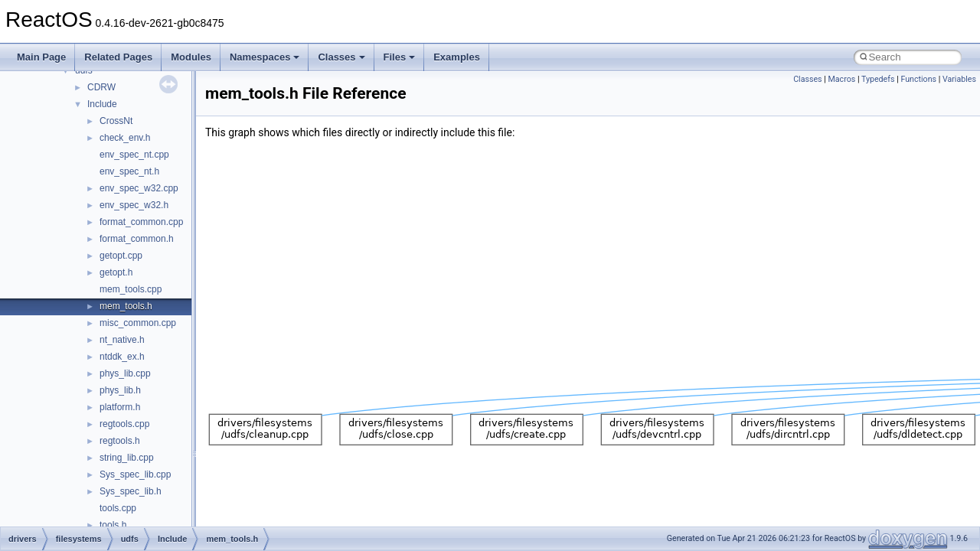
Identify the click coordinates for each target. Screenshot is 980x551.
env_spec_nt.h (129, 171)
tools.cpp (118, 508)
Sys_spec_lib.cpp (135, 474)
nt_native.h (122, 340)
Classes (341, 57)
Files (400, 57)
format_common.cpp (141, 222)
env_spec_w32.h (134, 205)
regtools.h (120, 441)
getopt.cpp (121, 256)
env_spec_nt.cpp (134, 155)
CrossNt (116, 121)
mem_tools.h (126, 306)
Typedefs (878, 79)
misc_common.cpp (138, 323)
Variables (959, 79)
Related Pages (118, 57)
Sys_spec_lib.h (131, 491)
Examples (457, 57)
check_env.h (125, 138)
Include (102, 104)
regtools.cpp (124, 424)
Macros (842, 79)
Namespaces (265, 57)
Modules (191, 57)
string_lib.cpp (127, 458)
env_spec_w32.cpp (139, 188)
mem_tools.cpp (131, 289)
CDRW (101, 87)
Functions (918, 79)
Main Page (41, 57)
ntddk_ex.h (122, 357)
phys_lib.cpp (125, 373)
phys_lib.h (120, 390)
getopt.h (116, 272)
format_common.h (137, 239)
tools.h (113, 525)
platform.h (120, 407)
